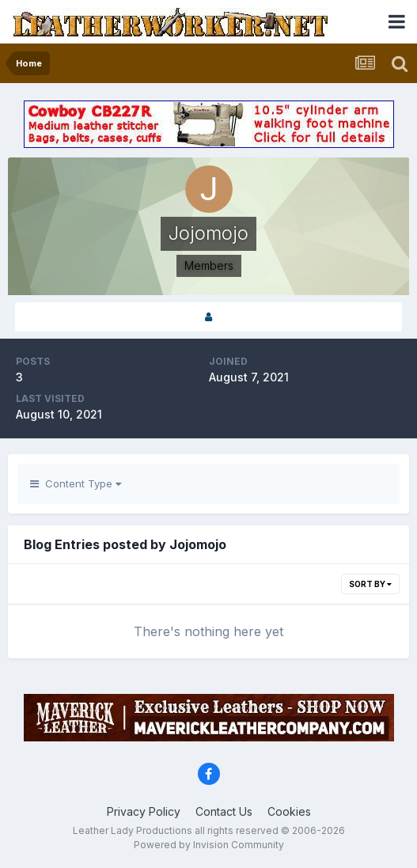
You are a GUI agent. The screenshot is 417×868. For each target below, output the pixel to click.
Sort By (370, 584)
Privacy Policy (144, 811)
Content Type (76, 483)
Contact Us (224, 811)
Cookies (289, 811)
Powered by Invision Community (209, 845)
